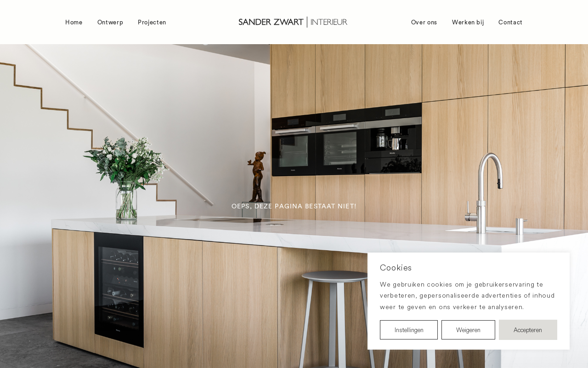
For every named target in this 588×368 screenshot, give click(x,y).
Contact (511, 22)
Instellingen (409, 330)
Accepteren (528, 330)
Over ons (424, 22)
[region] (469, 301)
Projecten (152, 22)
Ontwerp (110, 22)
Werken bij (468, 22)
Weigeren (468, 330)
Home (74, 22)
